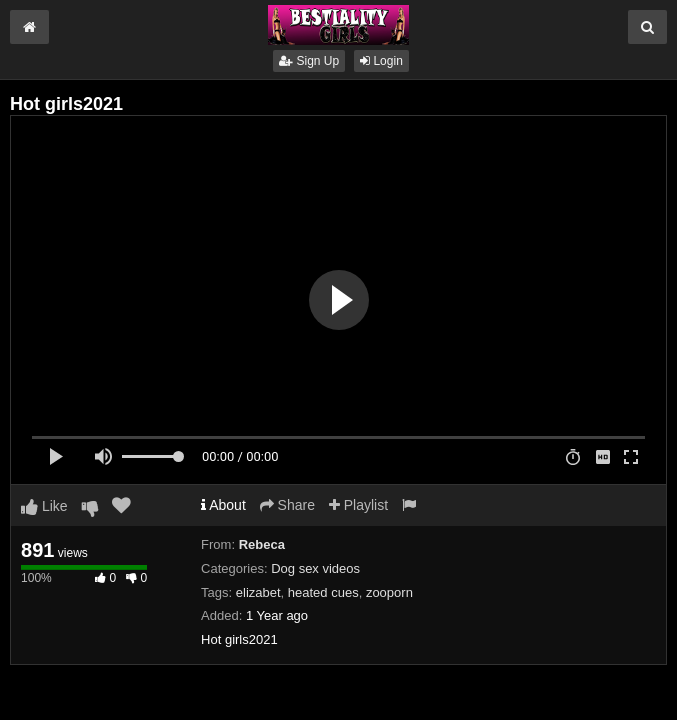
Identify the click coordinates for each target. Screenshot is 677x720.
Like (44, 506)
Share (287, 505)
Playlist (358, 505)
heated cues (323, 592)
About (223, 505)
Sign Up (309, 61)
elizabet (258, 592)
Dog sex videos (315, 568)
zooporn (389, 592)
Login (381, 61)
